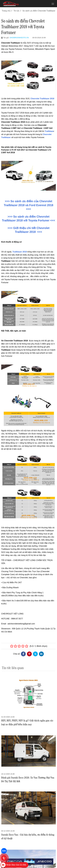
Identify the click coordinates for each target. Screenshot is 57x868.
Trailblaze (49, 131)
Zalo (4, 851)
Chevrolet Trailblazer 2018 (42, 99)
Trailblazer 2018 (20, 252)
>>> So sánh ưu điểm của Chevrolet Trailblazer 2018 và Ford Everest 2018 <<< (28, 205)
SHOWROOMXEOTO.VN (19, 38)
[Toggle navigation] (53, 4)
